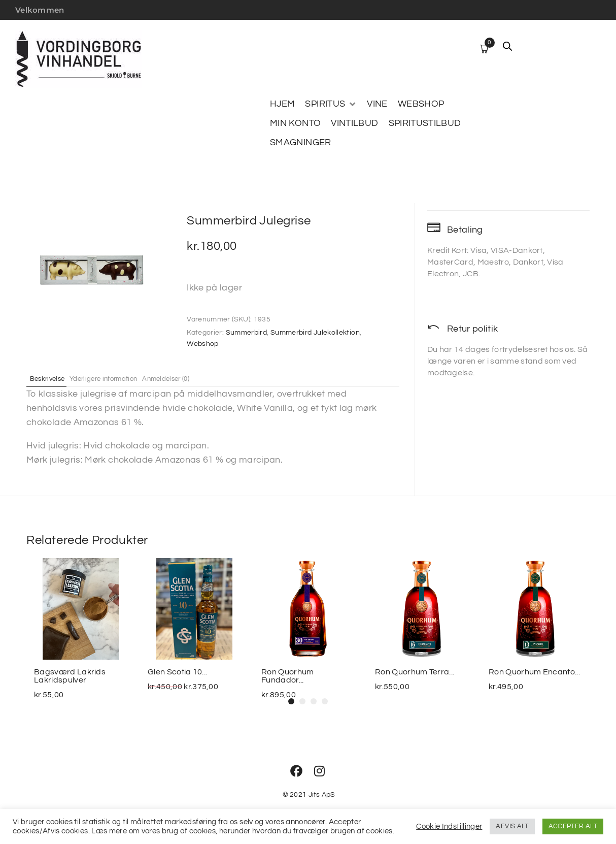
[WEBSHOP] (421, 104)
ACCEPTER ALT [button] (573, 826)
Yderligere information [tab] (122, 378)
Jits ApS (322, 795)
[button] (291, 701)
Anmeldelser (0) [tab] (199, 378)
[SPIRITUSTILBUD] (425, 123)
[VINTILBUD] (354, 123)
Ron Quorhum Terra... (415, 672)
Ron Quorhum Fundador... (288, 676)
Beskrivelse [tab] (53, 378)
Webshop (203, 344)
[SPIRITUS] (331, 104)
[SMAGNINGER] (301, 143)
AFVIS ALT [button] (512, 826)
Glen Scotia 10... (177, 672)
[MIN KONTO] (295, 123)
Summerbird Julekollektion (315, 333)
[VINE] (377, 104)
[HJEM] (282, 104)
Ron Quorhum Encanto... (534, 672)
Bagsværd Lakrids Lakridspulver (70, 676)
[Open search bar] (507, 46)
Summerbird (247, 333)
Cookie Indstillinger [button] (449, 826)
